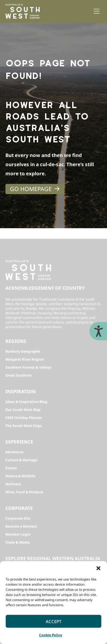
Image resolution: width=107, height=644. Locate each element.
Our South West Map (23, 410)
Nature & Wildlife (20, 476)
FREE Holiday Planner (24, 418)
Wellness (13, 484)
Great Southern (19, 375)
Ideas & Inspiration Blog (26, 402)
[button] (98, 568)
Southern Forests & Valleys (28, 367)
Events (11, 468)
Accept (53, 621)
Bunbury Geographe (23, 351)
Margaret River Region (25, 359)
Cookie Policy (51, 635)
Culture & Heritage (21, 460)
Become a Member (21, 526)
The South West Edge (24, 426)
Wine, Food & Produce (24, 492)
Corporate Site (18, 518)
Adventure (14, 452)
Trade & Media (18, 542)
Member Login (18, 534)
